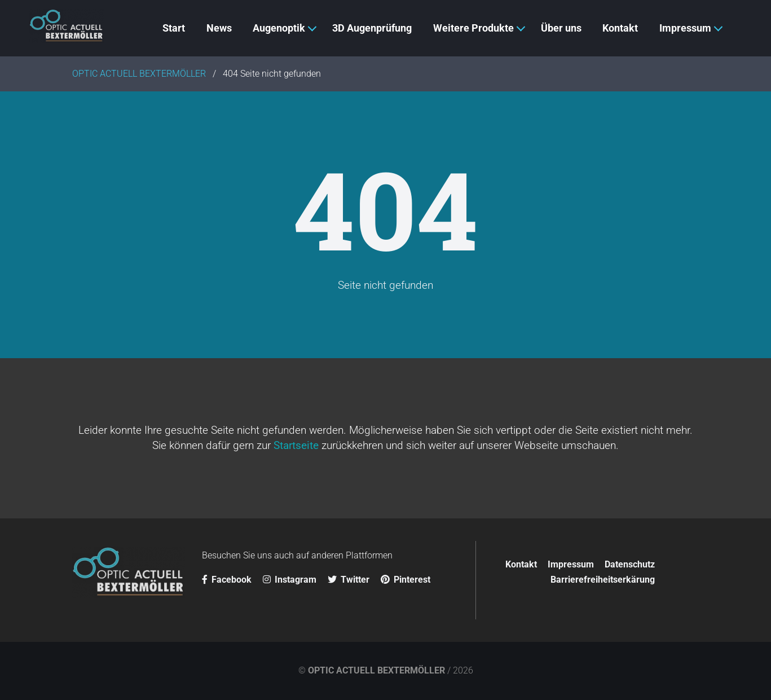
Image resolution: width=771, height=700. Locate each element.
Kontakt (521, 564)
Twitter (349, 580)
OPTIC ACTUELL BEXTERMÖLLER (376, 670)
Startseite (296, 445)
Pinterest (406, 580)
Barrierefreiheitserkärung (603, 580)
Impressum (571, 564)
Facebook (227, 580)
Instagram (290, 580)
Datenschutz (630, 564)
